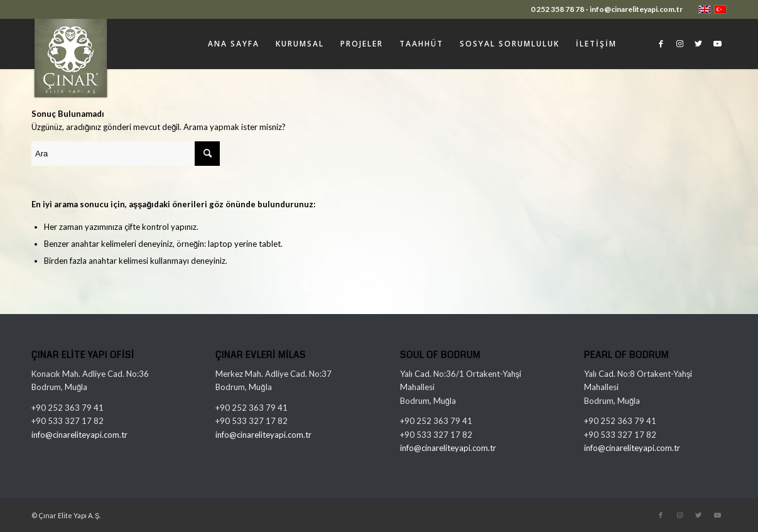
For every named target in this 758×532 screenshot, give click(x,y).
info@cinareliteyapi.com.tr (79, 435)
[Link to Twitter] (698, 43)
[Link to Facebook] (661, 43)
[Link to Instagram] (679, 43)
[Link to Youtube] (717, 43)
